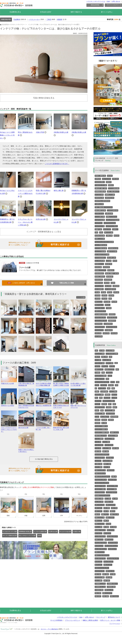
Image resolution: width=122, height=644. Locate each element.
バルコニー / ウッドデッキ (102, 483)
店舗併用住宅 (112, 321)
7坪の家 (97, 292)
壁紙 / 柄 (106, 521)
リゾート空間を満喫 (114, 188)
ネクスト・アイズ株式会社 (49, 629)
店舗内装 (97, 420)
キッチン (112, 366)
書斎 (114, 404)
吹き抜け (111, 385)
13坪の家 (104, 295)
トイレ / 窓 (98, 442)
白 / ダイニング (99, 546)
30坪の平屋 (106, 333)
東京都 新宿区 (108, 280)
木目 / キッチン (108, 565)
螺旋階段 (108, 395)
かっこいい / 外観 (100, 354)
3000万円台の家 (99, 198)
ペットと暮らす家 (100, 217)
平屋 (96, 232)
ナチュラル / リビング (101, 543)
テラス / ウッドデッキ (101, 480)
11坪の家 (98, 295)
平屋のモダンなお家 (9, 383)
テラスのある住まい (100, 258)
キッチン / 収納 (107, 448)
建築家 (60, 19)
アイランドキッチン (100, 317)
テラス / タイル (112, 480)
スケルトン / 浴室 (109, 439)
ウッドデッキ (102, 388)
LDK (116, 363)
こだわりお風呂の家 (113, 210)
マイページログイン (113, 5)
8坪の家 (103, 292)
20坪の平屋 (114, 333)
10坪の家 (116, 292)
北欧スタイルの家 (112, 251)
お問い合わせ (116, 1)
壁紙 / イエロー (110, 517)
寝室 (117, 369)
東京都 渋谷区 (99, 283)
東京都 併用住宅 (99, 273)
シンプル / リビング (100, 536)
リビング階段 (113, 391)
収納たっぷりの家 (100, 239)
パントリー (98, 461)
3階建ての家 (98, 229)
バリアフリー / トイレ (110, 223)
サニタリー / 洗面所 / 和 (101, 429)
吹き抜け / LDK (109, 502)
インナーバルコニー (111, 492)
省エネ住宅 (108, 286)
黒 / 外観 (104, 423)
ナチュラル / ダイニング (111, 546)
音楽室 (97, 410)
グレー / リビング (113, 543)
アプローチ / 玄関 (100, 363)
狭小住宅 (110, 176)
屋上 (96, 398)
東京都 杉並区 (99, 280)
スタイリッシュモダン (109, 401)
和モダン (108, 305)
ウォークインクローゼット (102, 382)
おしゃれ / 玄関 (107, 360)
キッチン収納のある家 (101, 248)
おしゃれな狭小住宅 (110, 289)
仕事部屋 (109, 407)
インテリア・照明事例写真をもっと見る (44, 232)
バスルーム (109, 373)
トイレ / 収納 (106, 442)
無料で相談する (76, 12)
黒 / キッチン (99, 565)
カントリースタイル (111, 327)
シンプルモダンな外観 (112, 354)
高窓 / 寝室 (107, 580)
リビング (97, 366)
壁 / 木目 (108, 524)
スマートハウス (99, 286)
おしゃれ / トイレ (100, 379)
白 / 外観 (102, 351)
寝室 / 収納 (106, 451)
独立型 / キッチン (109, 369)
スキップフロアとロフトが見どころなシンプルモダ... (9, 429)
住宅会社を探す (46, 12)
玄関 (111, 357)
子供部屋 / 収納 (111, 587)
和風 (101, 398)
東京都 (115, 261)
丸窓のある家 (41, 219)
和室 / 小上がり (114, 596)
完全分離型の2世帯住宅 (101, 314)
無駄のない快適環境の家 (44, 405)
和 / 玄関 (115, 499)
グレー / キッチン (108, 562)
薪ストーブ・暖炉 (100, 414)
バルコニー (104, 385)
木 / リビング (107, 533)
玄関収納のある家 (113, 248)
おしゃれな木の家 (100, 261)
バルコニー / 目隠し (100, 489)
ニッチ (97, 417)
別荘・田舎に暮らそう (113, 191)
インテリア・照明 (110, 410)
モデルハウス (107, 229)
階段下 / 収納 (107, 464)
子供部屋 (109, 308)
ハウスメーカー (34, 19)
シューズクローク (100, 458)
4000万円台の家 (110, 198)
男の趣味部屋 (109, 330)
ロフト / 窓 (107, 467)
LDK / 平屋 (114, 508)
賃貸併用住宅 (99, 324)
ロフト (113, 382)
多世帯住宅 (112, 314)
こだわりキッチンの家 (101, 185)
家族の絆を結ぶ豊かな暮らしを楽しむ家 (61, 428)
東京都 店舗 (98, 267)
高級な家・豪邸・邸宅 (101, 188)
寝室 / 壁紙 (106, 574)
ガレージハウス (106, 179)
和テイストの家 (109, 232)
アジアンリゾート (100, 327)
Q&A (108, 1)
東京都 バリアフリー (100, 270)
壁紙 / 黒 (97, 514)
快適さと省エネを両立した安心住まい (26, 450)
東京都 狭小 (111, 270)
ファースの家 (25, 268)
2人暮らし (115, 229)
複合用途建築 (114, 417)
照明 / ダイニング (100, 552)
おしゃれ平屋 (99, 336)
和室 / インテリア (107, 593)
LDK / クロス (99, 511)
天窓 (117, 385)
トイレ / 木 (98, 448)
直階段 (97, 391)
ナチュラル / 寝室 (100, 577)
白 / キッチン (99, 562)
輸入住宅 (117, 236)
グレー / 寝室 (99, 580)
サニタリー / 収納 (113, 436)
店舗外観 (111, 420)
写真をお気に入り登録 (67, 283)
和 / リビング (111, 530)
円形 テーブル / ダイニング (102, 555)
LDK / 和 (106, 511)
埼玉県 (113, 283)
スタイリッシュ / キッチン (102, 568)
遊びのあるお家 (26, 427)
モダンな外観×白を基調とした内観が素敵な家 (44, 384)
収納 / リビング (99, 540)
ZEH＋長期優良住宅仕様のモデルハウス (26, 406)
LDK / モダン (99, 508)
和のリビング (99, 302)
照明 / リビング (109, 540)
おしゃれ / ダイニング (101, 549)
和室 (110, 299)
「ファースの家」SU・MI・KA (44, 428)
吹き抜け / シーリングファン (102, 495)
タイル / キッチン (100, 571)
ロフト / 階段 (99, 467)
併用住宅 (111, 185)
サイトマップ (101, 617)
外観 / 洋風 (104, 357)
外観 (96, 351)
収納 (107, 379)
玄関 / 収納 (115, 448)
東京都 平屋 (109, 264)
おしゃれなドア (105, 417)
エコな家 (109, 261)
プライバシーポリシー (73, 620)
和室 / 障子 (98, 596)
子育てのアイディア (100, 311)
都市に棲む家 (59, 190)
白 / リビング (99, 533)
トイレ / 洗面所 (99, 439)
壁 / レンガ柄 (99, 527)
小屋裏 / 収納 (99, 464)
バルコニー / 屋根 (112, 489)
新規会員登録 (95, 5)
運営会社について (114, 617)
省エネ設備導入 (99, 289)
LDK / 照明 (107, 508)
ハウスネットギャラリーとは (96, 1)
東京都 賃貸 (106, 267)
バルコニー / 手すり (112, 486)
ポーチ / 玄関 (109, 363)
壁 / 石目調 (113, 527)
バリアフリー (99, 223)
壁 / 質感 (106, 527)
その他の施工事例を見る (44, 459)
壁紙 (102, 410)
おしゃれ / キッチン (100, 558)
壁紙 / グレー (105, 514)
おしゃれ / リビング (112, 536)
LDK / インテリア (111, 505)
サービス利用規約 (56, 620)
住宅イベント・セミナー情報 (110, 620)
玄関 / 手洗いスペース (101, 436)
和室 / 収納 (106, 596)
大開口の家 (109, 236)
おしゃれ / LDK (99, 502)
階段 (113, 388)
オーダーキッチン (112, 317)
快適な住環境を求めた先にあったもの (61, 406)
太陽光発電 (116, 286)
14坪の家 (98, 299)
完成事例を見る (15, 12)
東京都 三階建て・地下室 (112, 273)
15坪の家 (104, 299)
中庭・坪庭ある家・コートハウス (104, 207)
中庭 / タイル (111, 470)
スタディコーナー (100, 407)
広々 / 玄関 (108, 499)
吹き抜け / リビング (100, 530)
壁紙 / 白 (113, 511)
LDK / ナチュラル (100, 505)
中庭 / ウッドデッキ (100, 470)
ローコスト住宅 (99, 195)
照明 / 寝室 (109, 577)
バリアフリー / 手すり (112, 226)
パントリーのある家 (100, 251)
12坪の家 (111, 295)
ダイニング (105, 366)
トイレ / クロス (99, 445)
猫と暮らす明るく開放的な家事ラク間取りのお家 (61, 384)
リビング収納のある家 (101, 245)
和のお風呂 (107, 302)
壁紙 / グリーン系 (100, 517)
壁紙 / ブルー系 (114, 514)
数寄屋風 (104, 404)
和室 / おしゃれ (109, 590)
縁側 (109, 388)
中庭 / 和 (114, 477)
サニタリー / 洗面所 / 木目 (102, 432)
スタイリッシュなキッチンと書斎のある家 (25, 193)
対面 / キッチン (99, 369)
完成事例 (17, 19)
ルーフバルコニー (100, 492)
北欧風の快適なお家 (61, 132)
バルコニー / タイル (100, 486)
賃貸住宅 (109, 182)
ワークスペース (99, 330)
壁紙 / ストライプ (100, 524)
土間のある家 (109, 214)
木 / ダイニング (112, 549)
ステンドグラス (110, 414)
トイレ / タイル (109, 445)
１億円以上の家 (99, 204)
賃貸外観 (97, 423)
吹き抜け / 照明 (99, 499)
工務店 (49, 19)
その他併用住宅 (108, 324)
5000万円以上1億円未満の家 (102, 201)
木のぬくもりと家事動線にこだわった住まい (7, 135)
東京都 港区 (110, 277)
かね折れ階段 (104, 391)
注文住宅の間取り (100, 182)
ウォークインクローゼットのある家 (104, 242)
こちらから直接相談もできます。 (57, 164)
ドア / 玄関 (98, 360)
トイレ (110, 376)
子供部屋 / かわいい (112, 584)
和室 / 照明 (98, 593)
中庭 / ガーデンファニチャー (102, 477)
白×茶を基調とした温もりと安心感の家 (78, 384)
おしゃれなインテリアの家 (102, 254)
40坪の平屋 (98, 333)
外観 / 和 (97, 357)
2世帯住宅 (98, 179)
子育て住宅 (115, 179)
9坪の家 (110, 292)
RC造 (101, 232)
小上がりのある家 (100, 220)
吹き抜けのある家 (100, 236)
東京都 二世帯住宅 (100, 277)
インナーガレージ (100, 308)
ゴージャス (98, 401)
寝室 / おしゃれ (110, 571)
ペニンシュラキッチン (101, 321)
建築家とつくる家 (110, 195)
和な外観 (114, 302)
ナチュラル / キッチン (113, 558)
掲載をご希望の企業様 (90, 620)
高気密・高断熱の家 (100, 176)
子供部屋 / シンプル (100, 584)
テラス (97, 385)
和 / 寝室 (113, 574)
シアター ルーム (99, 214)
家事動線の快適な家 (100, 191)
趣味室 (115, 407)
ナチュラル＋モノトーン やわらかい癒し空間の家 (25, 222)
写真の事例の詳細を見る (44, 98)
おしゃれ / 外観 (110, 351)
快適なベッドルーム (111, 217)
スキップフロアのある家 (113, 220)
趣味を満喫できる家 (100, 210)
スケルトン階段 (99, 395)
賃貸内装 (104, 420)
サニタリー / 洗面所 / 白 (101, 426)
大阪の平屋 (40, 132)
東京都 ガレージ (99, 264)
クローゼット (110, 458)
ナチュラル (107, 398)
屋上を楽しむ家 (111, 258)
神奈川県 (107, 283)
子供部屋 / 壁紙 (99, 590)
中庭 (118, 382)
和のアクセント (99, 305)
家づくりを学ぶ (107, 12)
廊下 (110, 404)
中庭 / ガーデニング (100, 473)
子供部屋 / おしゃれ (100, 587)
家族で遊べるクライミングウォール (78, 406)
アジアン (97, 404)
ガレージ (114, 395)
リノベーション (115, 623)
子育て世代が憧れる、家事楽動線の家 (26, 384)
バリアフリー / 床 (100, 226)
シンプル (114, 398)
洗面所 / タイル (114, 432)
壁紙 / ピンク (99, 521)
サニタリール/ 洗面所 (101, 376)
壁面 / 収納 (98, 451)
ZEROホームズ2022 (9, 405)
